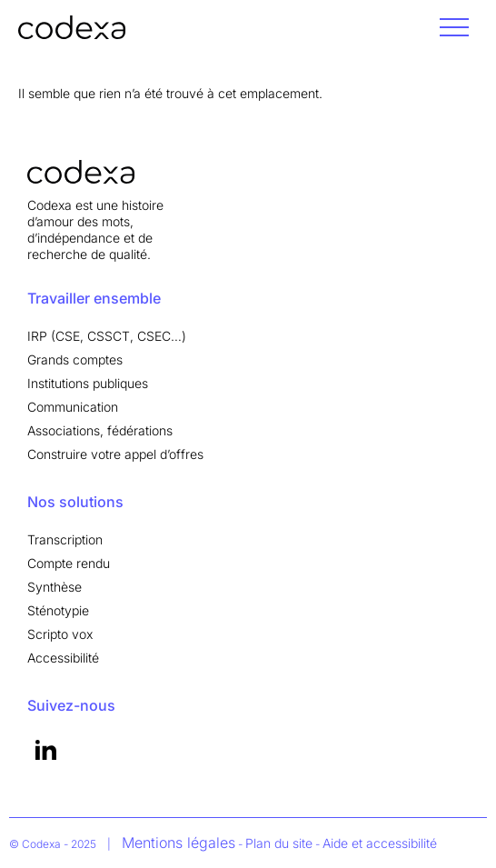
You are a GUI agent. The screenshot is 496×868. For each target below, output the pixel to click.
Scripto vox (60, 634)
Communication (73, 407)
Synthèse (55, 587)
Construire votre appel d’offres (115, 454)
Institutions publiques (88, 383)
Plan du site (279, 843)
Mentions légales (179, 843)
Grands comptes (75, 359)
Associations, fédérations (100, 430)
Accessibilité (63, 658)
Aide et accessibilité (380, 843)
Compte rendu (69, 563)
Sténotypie (58, 610)
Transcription (65, 539)
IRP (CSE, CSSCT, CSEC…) (107, 336)
